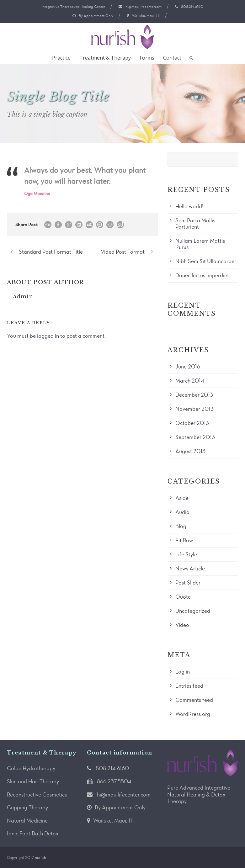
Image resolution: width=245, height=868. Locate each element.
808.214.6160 (192, 7)
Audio (182, 512)
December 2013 (194, 395)
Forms (147, 58)
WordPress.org (193, 714)
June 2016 (188, 367)
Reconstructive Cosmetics (37, 795)
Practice (61, 58)
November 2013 (194, 409)
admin (23, 296)
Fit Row (184, 540)
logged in (48, 336)
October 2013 (192, 423)
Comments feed (194, 700)
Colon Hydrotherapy (31, 768)
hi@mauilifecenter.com (144, 7)
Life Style (186, 554)
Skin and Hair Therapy (33, 781)
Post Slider (188, 583)
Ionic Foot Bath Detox (33, 834)
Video (182, 625)
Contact (172, 58)
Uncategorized (193, 611)
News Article (190, 569)
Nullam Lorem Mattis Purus (200, 244)
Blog (181, 526)
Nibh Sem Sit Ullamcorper (206, 261)
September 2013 (195, 437)
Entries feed (189, 686)
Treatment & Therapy (105, 58)
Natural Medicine (27, 821)
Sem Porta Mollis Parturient (195, 224)
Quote (183, 597)
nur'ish (40, 857)
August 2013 (190, 451)
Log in (183, 672)
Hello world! (189, 206)
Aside (182, 498)
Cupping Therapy (27, 807)
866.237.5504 (114, 781)
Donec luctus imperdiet (202, 275)
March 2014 (190, 381)
